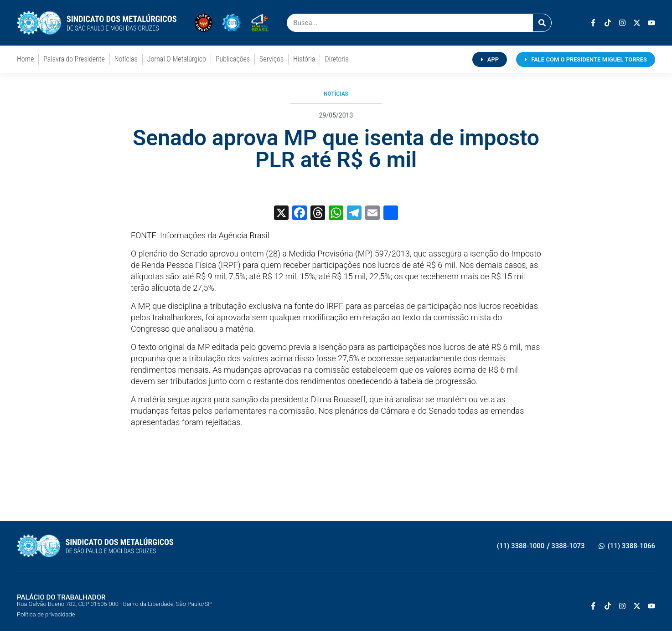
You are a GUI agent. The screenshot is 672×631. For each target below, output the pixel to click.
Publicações (233, 59)
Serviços (271, 59)
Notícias (126, 59)
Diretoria (337, 59)
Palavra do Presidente (74, 59)
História (304, 59)
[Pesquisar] (542, 23)
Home (25, 59)
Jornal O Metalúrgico (177, 59)
